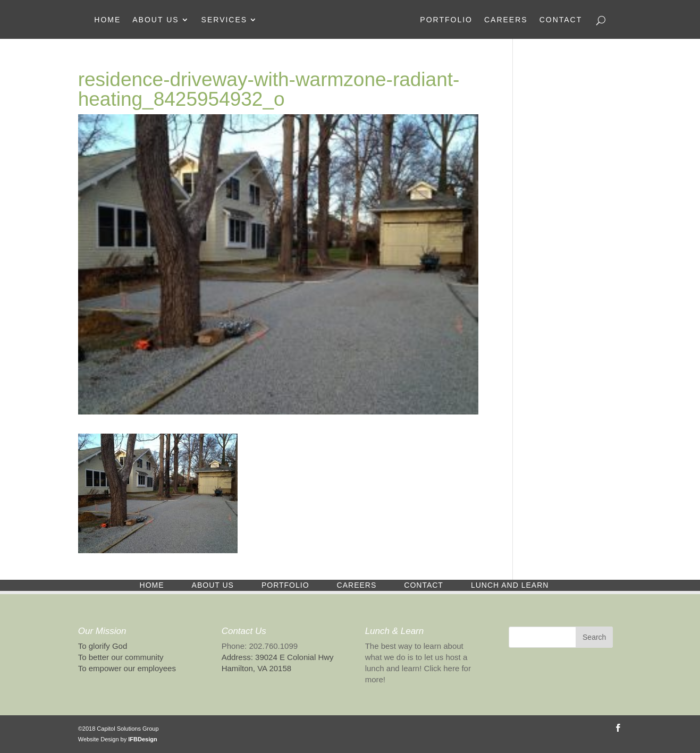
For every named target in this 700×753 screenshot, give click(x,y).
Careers (506, 20)
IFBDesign (142, 739)
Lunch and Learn (510, 585)
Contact (561, 20)
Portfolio (446, 20)
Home (107, 20)
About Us (155, 20)
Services (225, 20)
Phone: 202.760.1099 (260, 646)
